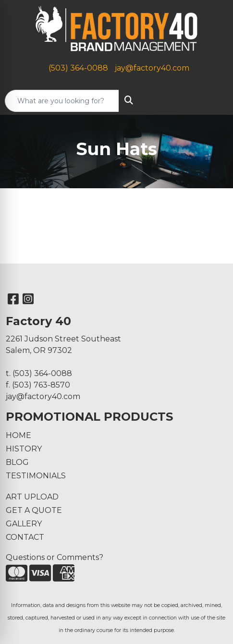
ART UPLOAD (32, 497)
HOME (18, 435)
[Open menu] (214, 101)
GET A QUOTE (34, 510)
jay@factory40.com (152, 68)
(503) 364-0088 (78, 68)
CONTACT (25, 537)
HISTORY (24, 449)
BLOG (17, 462)
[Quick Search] (62, 101)
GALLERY (24, 524)
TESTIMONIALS (36, 476)
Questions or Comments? (55, 557)
